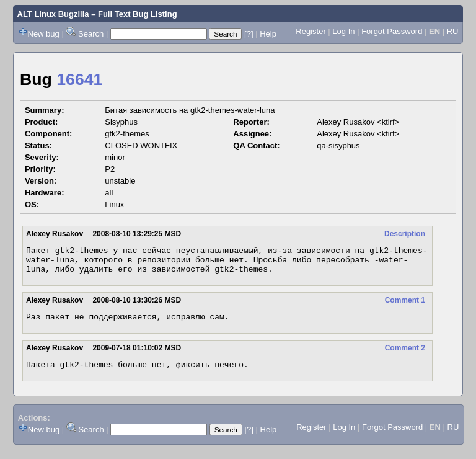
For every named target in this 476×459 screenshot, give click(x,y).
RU (453, 31)
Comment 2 (405, 355)
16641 (79, 79)
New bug (44, 34)
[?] (249, 34)
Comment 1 (405, 306)
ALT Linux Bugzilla (53, 14)
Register (311, 31)
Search (91, 34)
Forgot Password (392, 31)
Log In (343, 31)
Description (405, 234)
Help (268, 34)
